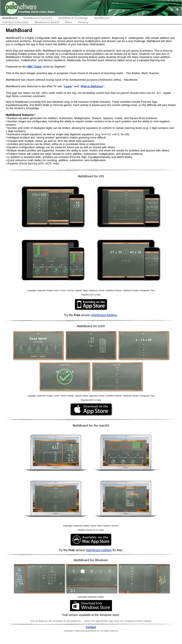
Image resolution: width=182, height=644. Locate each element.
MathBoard (10, 18)
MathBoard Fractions (38, 18)
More (69, 22)
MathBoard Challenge (74, 18)
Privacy (83, 22)
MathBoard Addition (104, 315)
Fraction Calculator (16, 22)
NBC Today (34, 67)
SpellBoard (102, 18)
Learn (68, 86)
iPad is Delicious (92, 86)
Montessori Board (47, 22)
